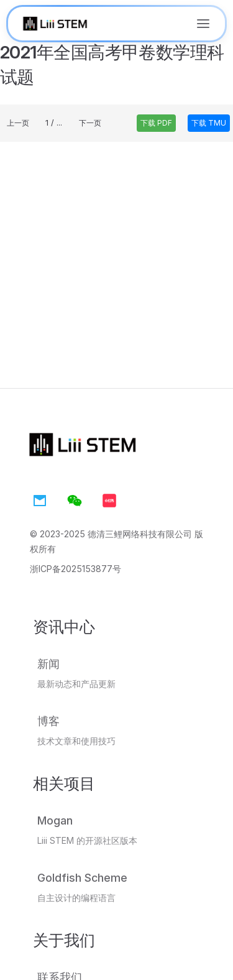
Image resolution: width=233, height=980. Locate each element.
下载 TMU (209, 123)
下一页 (90, 123)
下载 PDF (156, 123)
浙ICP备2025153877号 (75, 569)
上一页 (18, 123)
